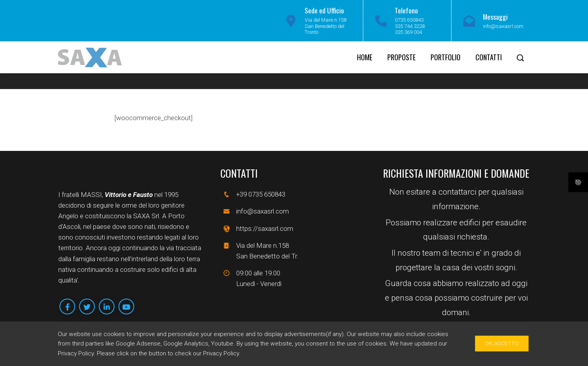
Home (365, 57)
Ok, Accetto (502, 343)
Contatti (489, 57)
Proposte (401, 57)
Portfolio (446, 57)
